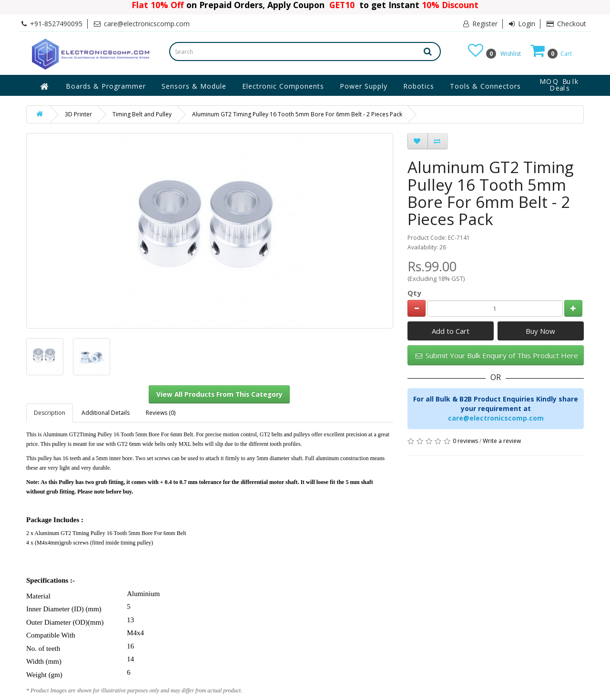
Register (480, 24)
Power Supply (364, 86)
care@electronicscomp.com (496, 418)
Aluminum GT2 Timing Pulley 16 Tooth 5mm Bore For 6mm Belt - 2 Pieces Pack (297, 114)
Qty (414, 293)
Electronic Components (283, 86)
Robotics (419, 86)
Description (50, 413)
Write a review (502, 441)
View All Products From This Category (219, 394)
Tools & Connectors (485, 86)
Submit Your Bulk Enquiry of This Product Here (497, 355)
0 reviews (465, 441)
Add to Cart (451, 331)
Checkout (566, 24)
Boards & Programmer (106, 86)
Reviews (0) (161, 413)
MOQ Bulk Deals (559, 85)
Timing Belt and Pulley (142, 114)
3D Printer (78, 114)
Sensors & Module (194, 86)
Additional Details (106, 413)
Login (522, 24)
